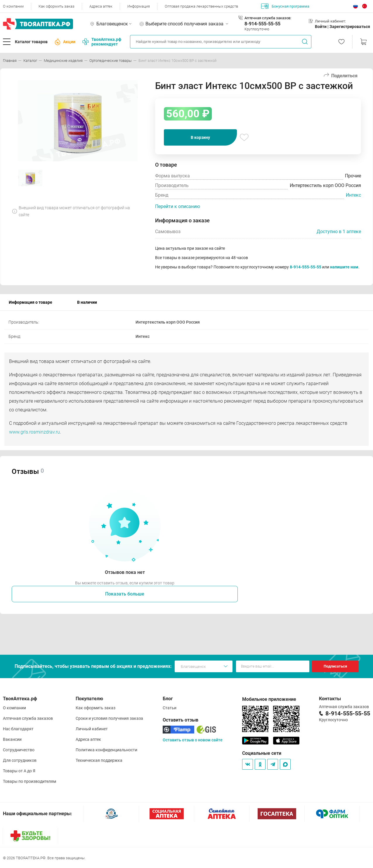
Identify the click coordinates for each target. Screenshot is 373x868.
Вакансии (12, 739)
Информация (139, 6)
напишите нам (344, 267)
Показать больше (125, 594)
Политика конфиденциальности (106, 750)
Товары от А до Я (19, 771)
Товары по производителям (30, 781)
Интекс (353, 195)
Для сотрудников (20, 760)
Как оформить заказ (57, 6)
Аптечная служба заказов (28, 718)
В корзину (200, 137)
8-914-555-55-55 (262, 24)
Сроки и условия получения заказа (109, 718)
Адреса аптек (101, 6)
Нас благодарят (18, 729)
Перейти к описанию (178, 206)
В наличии (87, 302)
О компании (13, 6)
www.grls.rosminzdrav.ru (34, 432)
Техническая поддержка (99, 760)
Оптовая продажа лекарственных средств (201, 6)
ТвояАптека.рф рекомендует (102, 42)
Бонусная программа (285, 6)
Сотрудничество (19, 750)
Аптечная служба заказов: (268, 18)
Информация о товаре (31, 302)
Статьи (170, 708)
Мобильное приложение (269, 699)
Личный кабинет (92, 729)
